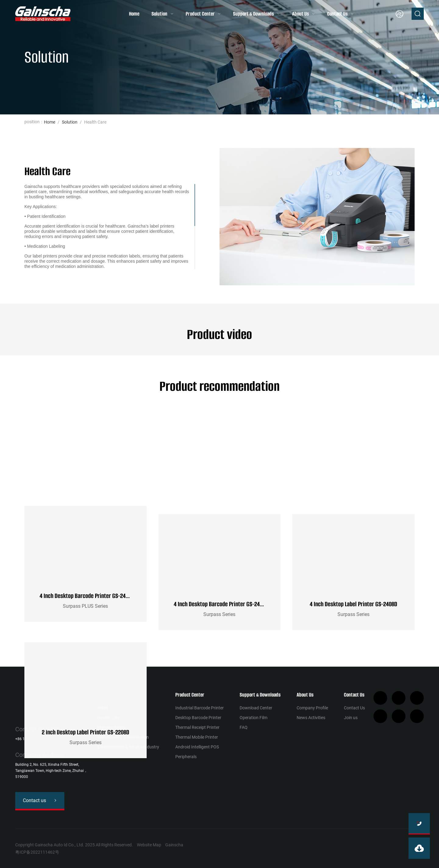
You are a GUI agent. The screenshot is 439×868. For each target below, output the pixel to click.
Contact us (34, 800)
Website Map (149, 845)
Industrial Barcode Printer (200, 708)
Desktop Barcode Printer (198, 718)
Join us (351, 718)
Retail (103, 708)
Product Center (200, 14)
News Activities (311, 718)
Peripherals (186, 757)
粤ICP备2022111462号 (37, 852)
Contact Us (337, 14)
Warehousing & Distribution (123, 737)
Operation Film (253, 718)
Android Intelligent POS (197, 747)
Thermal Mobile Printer (197, 737)
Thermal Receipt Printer (197, 727)
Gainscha (174, 845)
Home (134, 14)
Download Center (256, 708)
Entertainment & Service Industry (128, 747)
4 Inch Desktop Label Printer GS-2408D (353, 604)
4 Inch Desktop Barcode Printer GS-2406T (221, 604)
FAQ (244, 727)
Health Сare (108, 718)
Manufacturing (111, 727)
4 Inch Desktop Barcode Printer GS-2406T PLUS (93, 604)
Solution (159, 14)
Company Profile (312, 708)
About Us (300, 14)
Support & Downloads (253, 14)
